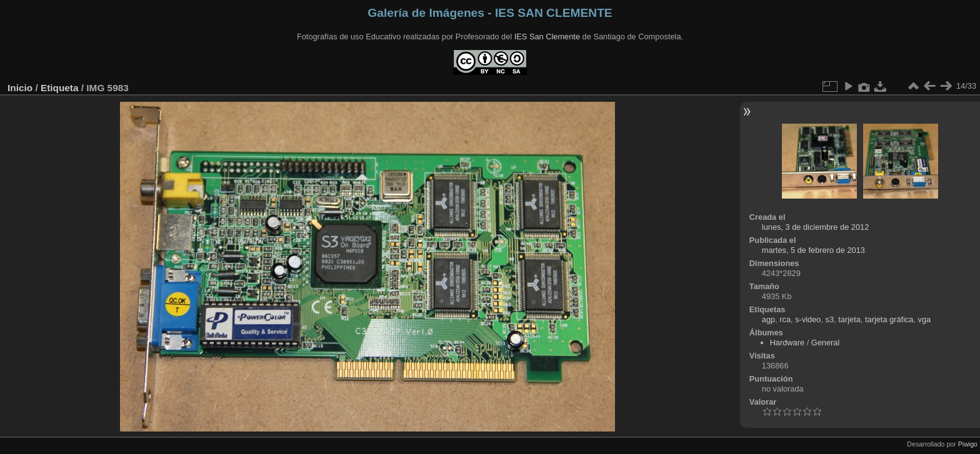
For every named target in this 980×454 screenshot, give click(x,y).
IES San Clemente (547, 37)
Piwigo (968, 444)
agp (768, 319)
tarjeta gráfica (889, 319)
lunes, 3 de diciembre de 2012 (815, 227)
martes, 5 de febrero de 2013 (813, 250)
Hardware (787, 343)
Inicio (20, 88)
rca (785, 319)
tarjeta (849, 319)
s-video (808, 319)
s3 (830, 319)
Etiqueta (60, 88)
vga (925, 319)
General (826, 343)
